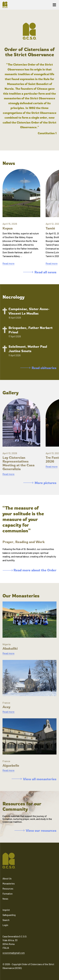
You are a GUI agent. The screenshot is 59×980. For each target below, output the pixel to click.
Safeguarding (9, 915)
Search (6, 920)
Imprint (6, 910)
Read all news (40, 272)
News (5, 899)
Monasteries (9, 884)
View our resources (35, 830)
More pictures (40, 483)
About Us (7, 879)
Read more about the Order (30, 570)
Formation (8, 894)
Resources (8, 889)
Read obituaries (38, 368)
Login (5, 925)
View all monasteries (34, 779)
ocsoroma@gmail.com (14, 953)
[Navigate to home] (6, 5)
